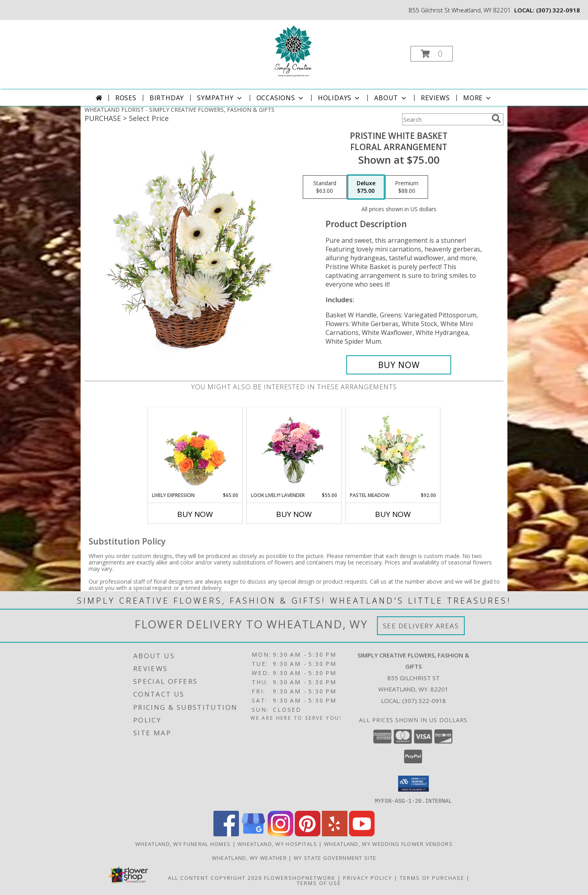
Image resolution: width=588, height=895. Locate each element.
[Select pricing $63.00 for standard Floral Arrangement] (325, 187)
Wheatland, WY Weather (249, 857)
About (391, 98)
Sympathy (220, 98)
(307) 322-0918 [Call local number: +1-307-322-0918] (558, 10)
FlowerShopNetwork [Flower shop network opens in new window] (300, 877)
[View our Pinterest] (308, 834)
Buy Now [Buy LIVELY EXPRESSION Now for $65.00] (195, 514)
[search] (496, 119)
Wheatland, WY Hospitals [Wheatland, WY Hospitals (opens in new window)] (277, 844)
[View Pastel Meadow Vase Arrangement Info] (393, 449)
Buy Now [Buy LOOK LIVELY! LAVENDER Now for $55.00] (294, 514)
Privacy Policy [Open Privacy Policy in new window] (368, 877)
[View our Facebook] (226, 834)
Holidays (339, 98)
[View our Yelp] (335, 834)
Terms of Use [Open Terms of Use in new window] (319, 883)
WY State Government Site (335, 857)
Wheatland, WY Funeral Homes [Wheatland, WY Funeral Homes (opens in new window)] (183, 844)
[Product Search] (445, 119)
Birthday (167, 98)
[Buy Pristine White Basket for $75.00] (399, 365)
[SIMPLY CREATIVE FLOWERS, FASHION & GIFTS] (293, 51)
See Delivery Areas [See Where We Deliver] (421, 626)
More (478, 98)
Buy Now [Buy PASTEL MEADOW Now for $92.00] (393, 514)
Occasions (281, 98)
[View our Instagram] (280, 834)
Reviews (435, 98)
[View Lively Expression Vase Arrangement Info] (195, 449)
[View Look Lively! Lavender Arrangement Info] (294, 450)
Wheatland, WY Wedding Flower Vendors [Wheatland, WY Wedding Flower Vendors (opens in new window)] (388, 844)
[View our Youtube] (362, 834)
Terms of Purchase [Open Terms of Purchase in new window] (432, 877)
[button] (432, 54)
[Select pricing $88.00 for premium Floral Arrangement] (407, 187)
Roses (126, 98)
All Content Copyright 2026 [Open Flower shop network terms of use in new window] (215, 877)
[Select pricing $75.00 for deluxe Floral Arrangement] (366, 187)
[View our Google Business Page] (253, 834)
